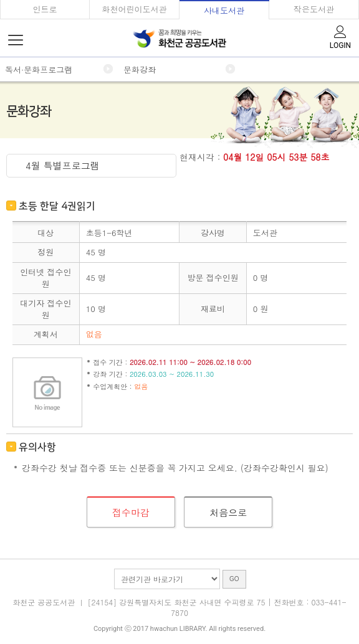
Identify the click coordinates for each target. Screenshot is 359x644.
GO (234, 579)
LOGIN (340, 36)
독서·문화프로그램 (39, 69)
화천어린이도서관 (135, 9)
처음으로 (228, 512)
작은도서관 (314, 9)
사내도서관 (224, 10)
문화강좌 (140, 69)
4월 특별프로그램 (63, 165)
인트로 (45, 9)
